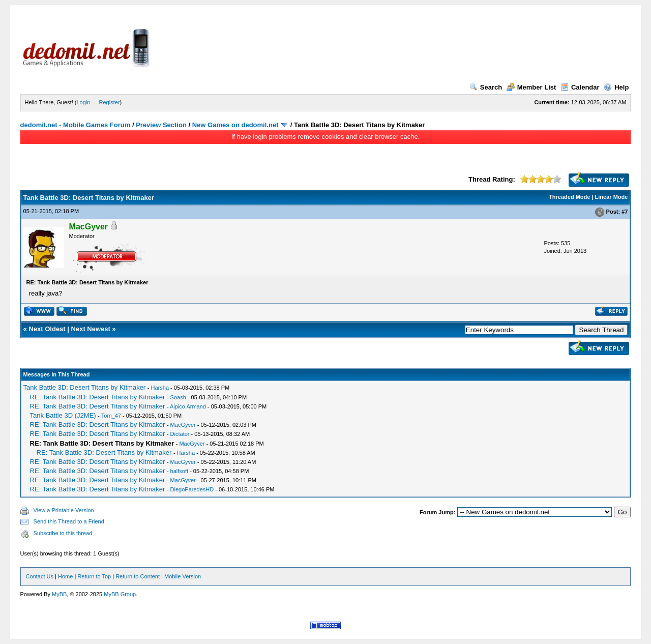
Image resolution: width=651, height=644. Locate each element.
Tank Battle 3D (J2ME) (63, 415)
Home (65, 576)
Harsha (160, 388)
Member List (531, 87)
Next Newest (91, 329)
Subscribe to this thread (63, 533)
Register (110, 102)
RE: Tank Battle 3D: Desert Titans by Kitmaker (98, 397)
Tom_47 (111, 416)
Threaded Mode (569, 197)
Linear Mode (612, 197)
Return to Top (94, 576)
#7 (625, 212)
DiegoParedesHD (192, 489)
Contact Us (40, 576)
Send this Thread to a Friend (69, 521)
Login (84, 102)
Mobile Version (183, 576)
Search (486, 87)
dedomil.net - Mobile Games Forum (76, 125)
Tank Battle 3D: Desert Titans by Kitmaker (85, 387)
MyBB (59, 594)
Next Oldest (47, 329)
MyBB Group (120, 594)
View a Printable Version (64, 510)
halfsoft (179, 471)
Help (616, 87)
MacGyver (183, 425)
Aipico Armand (188, 406)
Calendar (580, 87)
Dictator (180, 434)
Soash (178, 397)
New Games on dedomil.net (235, 125)
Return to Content (138, 576)
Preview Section (161, 125)
